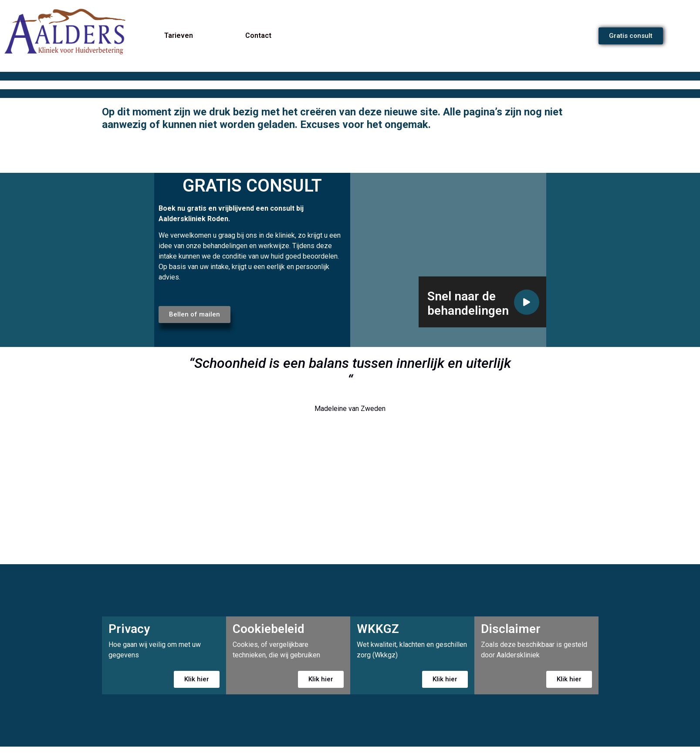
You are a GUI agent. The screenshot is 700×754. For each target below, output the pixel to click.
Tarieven (179, 35)
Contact (258, 35)
